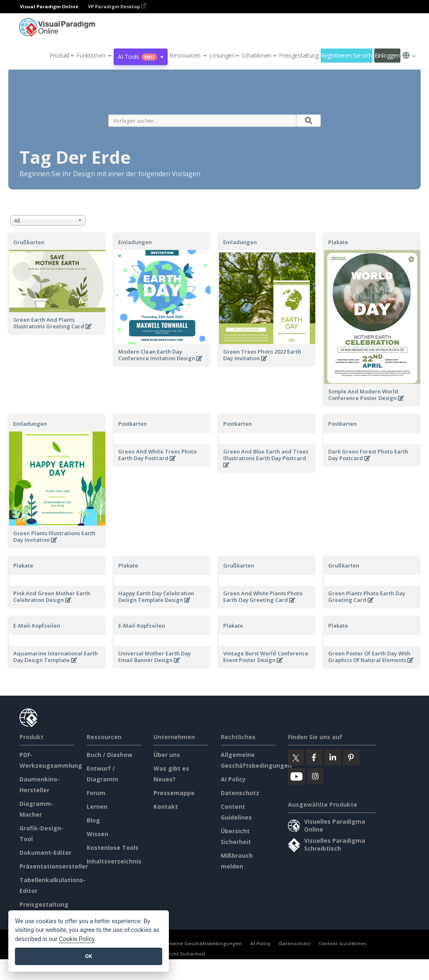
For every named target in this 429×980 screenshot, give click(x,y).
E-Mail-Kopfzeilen (37, 626)
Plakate (338, 242)
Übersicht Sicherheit (180, 954)
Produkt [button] (62, 55)
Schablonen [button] (259, 55)
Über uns (167, 755)
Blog (93, 820)
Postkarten (133, 424)
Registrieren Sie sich (347, 55)
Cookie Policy (77, 939)
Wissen (97, 834)
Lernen (97, 807)
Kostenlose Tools (113, 848)
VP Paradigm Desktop (117, 6)
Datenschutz (240, 793)
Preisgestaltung (299, 55)
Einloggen (387, 55)
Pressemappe (174, 793)
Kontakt (166, 807)
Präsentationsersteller (54, 866)
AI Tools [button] (141, 57)
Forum (96, 793)
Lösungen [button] (224, 55)
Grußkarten (29, 242)
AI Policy (233, 779)
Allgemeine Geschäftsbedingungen (199, 943)
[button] (94, 56)
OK (89, 956)
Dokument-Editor (45, 853)
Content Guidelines (342, 943)
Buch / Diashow (110, 755)
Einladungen (135, 242)
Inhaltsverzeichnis (114, 861)
